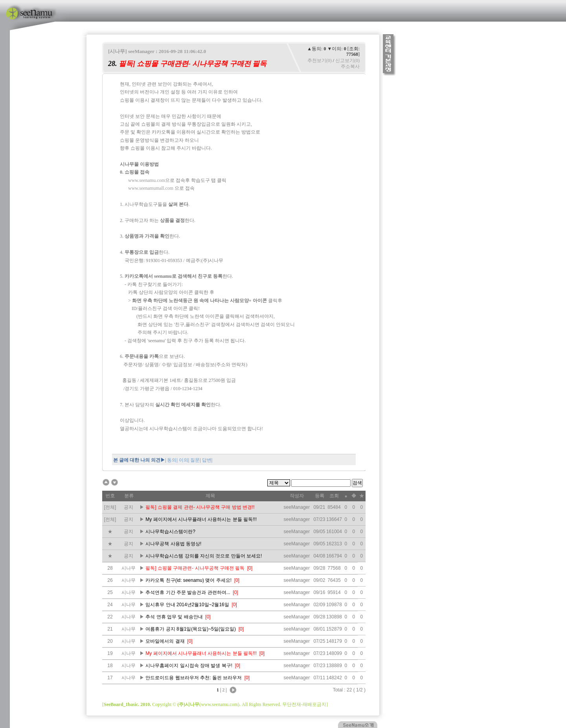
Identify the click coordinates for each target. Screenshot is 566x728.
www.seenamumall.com (151, 188)
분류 (129, 496)
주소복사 (350, 66)
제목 (210, 496)
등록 (320, 496)
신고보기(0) (347, 61)
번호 (110, 496)
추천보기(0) (320, 61)
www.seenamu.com (147, 180)
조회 (334, 496)
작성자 (297, 496)
